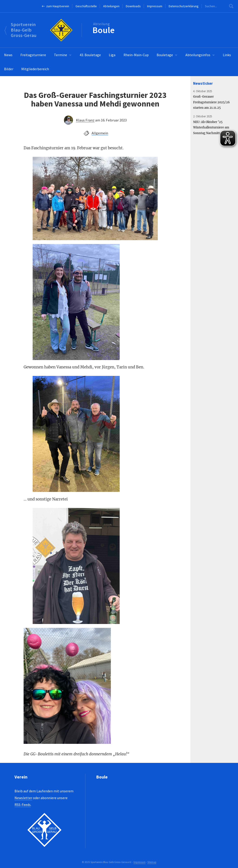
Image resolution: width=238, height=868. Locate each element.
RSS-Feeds (23, 805)
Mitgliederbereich (35, 69)
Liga (112, 55)
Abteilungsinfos (198, 55)
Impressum (155, 6)
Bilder (9, 69)
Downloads (133, 6)
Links (227, 55)
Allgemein (100, 133)
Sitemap (152, 862)
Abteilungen (111, 6)
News (8, 55)
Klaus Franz (85, 120)
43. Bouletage (90, 55)
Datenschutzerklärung (184, 6)
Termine (61, 55)
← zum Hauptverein (55, 6)
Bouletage (165, 55)
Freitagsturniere (33, 55)
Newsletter (23, 798)
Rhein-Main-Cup (136, 55)
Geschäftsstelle (86, 6)
